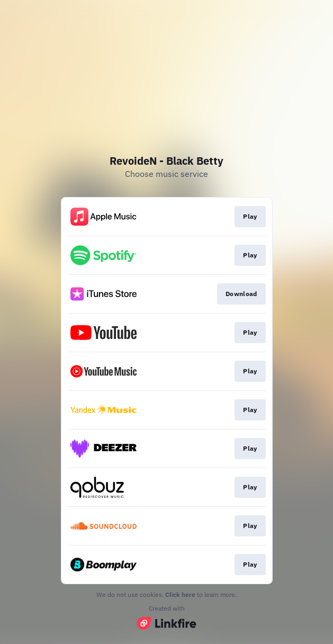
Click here (180, 594)
